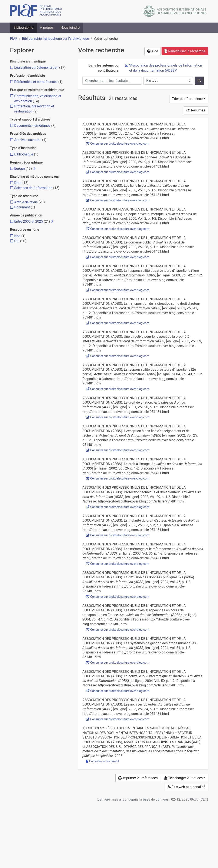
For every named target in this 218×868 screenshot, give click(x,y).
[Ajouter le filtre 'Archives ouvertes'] (28, 140)
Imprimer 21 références (138, 778)
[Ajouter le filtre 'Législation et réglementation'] (36, 68)
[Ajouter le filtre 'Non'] (17, 236)
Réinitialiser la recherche (185, 51)
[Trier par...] (189, 99)
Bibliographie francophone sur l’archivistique (55, 39)
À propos (47, 28)
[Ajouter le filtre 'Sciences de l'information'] (33, 188)
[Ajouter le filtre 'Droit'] (18, 183)
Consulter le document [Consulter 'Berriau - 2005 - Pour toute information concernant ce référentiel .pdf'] (103, 761)
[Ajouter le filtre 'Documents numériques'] (32, 126)
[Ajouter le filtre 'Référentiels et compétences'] (36, 82)
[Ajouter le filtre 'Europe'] (20, 169)
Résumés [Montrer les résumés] (196, 110)
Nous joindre (70, 28)
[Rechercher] (199, 81)
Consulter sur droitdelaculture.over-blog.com (118, 144)
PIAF (14, 39)
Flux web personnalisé (186, 787)
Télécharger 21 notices (183, 778)
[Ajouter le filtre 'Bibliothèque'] (24, 154)
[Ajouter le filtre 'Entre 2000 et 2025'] (29, 221)
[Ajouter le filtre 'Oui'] (17, 241)
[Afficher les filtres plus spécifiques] (34, 169)
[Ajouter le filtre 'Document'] (22, 207)
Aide (153, 51)
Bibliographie (23, 28)
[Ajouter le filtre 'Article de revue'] (26, 202)
